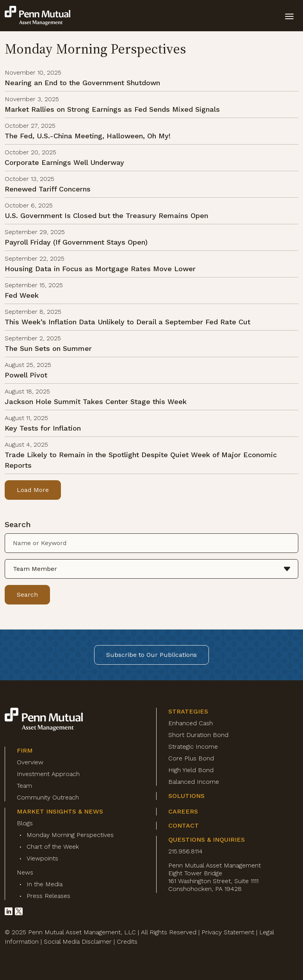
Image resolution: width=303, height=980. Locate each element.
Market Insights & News (60, 811)
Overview (30, 762)
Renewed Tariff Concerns (48, 189)
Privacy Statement (228, 932)
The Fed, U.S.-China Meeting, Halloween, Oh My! (88, 136)
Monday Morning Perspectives (70, 835)
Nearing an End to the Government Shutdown (82, 83)
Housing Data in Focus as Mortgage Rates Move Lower (100, 269)
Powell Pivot (26, 375)
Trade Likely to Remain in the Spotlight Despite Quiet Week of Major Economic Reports (141, 460)
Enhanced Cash (191, 723)
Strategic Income (193, 747)
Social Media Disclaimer (78, 942)
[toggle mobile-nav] (289, 16)
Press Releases (48, 896)
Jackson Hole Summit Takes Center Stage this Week (96, 401)
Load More (33, 490)
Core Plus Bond (191, 758)
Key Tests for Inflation (43, 428)
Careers (183, 811)
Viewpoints (42, 858)
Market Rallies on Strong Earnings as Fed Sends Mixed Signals (112, 109)
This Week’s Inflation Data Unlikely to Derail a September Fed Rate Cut (127, 322)
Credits (127, 942)
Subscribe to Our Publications (151, 655)
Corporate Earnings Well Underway (64, 162)
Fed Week (22, 295)
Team (24, 786)
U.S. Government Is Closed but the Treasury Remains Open (106, 215)
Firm (25, 750)
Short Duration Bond (198, 735)
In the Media (45, 884)
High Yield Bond (191, 770)
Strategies (188, 711)
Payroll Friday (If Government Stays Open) (76, 242)
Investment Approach (48, 774)
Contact (184, 825)
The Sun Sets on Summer (48, 348)
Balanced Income (194, 782)
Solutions (186, 796)
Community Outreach (48, 797)
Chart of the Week (53, 847)
